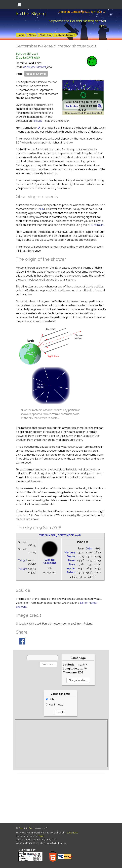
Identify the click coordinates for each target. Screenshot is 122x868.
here (41, 836)
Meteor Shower (36, 74)
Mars (72, 564)
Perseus (37, 121)
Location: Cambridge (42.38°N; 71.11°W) (83, 12)
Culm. (89, 549)
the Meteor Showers (34, 67)
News (32, 35)
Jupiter (71, 568)
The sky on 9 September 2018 (60, 535)
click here (72, 833)
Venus (71, 556)
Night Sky (45, 35)
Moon (72, 560)
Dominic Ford (26, 828)
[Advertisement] (61, 743)
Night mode (54, 705)
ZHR (41, 209)
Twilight (23, 560)
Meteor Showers (65, 35)
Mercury (70, 553)
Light (50, 699)
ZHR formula (95, 225)
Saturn (71, 572)
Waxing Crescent (50, 561)
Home (21, 35)
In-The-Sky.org (31, 14)
